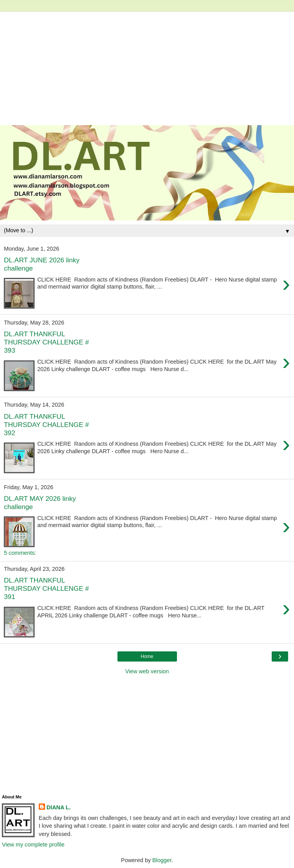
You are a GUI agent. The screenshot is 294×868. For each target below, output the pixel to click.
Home (147, 656)
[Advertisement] (147, 66)
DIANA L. (59, 807)
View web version (147, 671)
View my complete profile (33, 845)
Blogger (162, 860)
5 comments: (20, 553)
